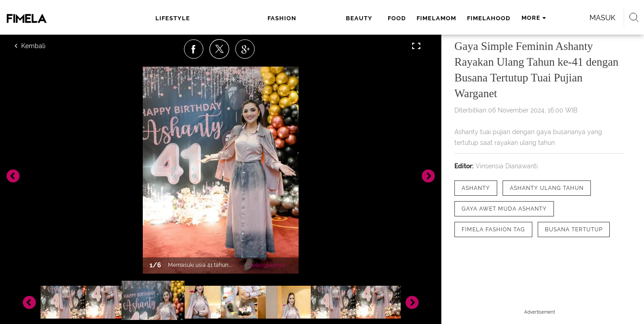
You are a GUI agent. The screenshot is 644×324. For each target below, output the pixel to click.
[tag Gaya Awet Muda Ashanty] (504, 209)
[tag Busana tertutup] (574, 229)
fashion (223, 18)
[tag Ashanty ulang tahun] (547, 188)
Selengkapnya (267, 265)
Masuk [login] (529, 18)
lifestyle (180, 18)
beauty (261, 18)
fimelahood (386, 18)
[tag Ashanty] (476, 188)
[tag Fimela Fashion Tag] (493, 229)
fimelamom (334, 18)
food (295, 18)
